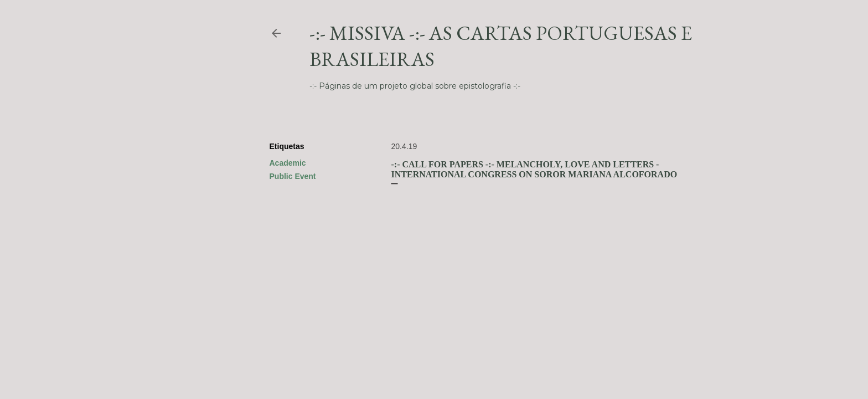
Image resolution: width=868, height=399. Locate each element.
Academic (288, 163)
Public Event (293, 176)
